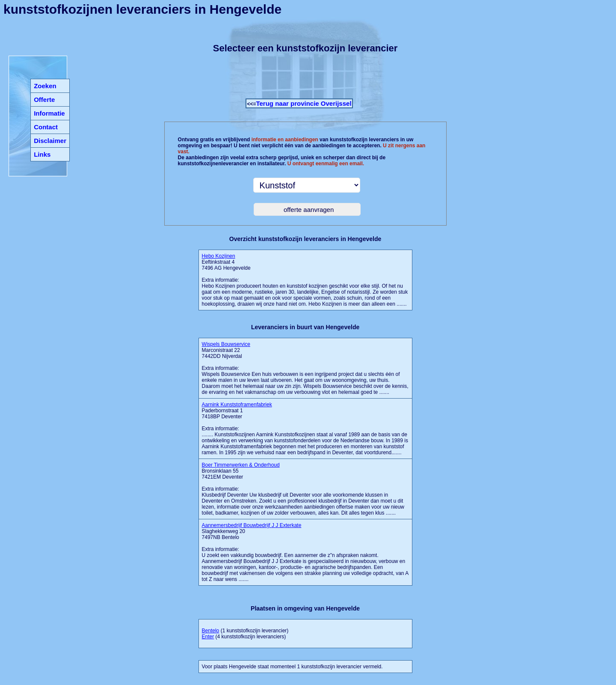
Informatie (49, 113)
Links (42, 154)
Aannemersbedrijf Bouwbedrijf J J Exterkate (252, 525)
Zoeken (45, 86)
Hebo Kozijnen (219, 256)
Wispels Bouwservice (226, 344)
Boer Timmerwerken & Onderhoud (241, 465)
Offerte (44, 100)
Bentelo (211, 631)
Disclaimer (50, 141)
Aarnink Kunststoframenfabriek (237, 405)
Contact (46, 127)
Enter (208, 637)
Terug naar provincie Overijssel (304, 103)
